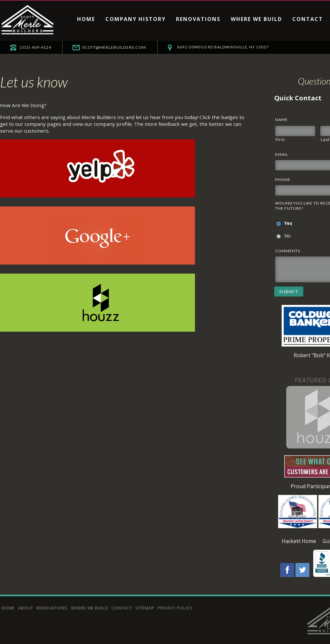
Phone (285, 180)
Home (86, 19)
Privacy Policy (175, 608)
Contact (308, 19)
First (280, 139)
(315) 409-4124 (44, 47)
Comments (288, 251)
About (26, 608)
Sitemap (145, 608)
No (287, 236)
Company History (136, 19)
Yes (288, 223)
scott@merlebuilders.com (138, 47)
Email (284, 154)
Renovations (198, 19)
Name (284, 120)
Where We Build (256, 19)
